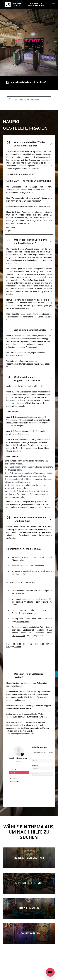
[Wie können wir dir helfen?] (29, 100)
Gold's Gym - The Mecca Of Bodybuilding (29, 181)
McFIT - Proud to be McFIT (21, 175)
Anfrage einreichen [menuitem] (36, 4)
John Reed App (18, 694)
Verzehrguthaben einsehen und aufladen (30, 599)
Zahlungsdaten (23, 622)
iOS (8, 647)
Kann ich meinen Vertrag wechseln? (26, 201)
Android (18, 647)
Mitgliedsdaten (18, 636)
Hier (8, 683)
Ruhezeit (22, 613)
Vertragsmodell (13, 190)
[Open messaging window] (50, 972)
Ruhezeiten (20, 706)
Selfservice (11, 538)
